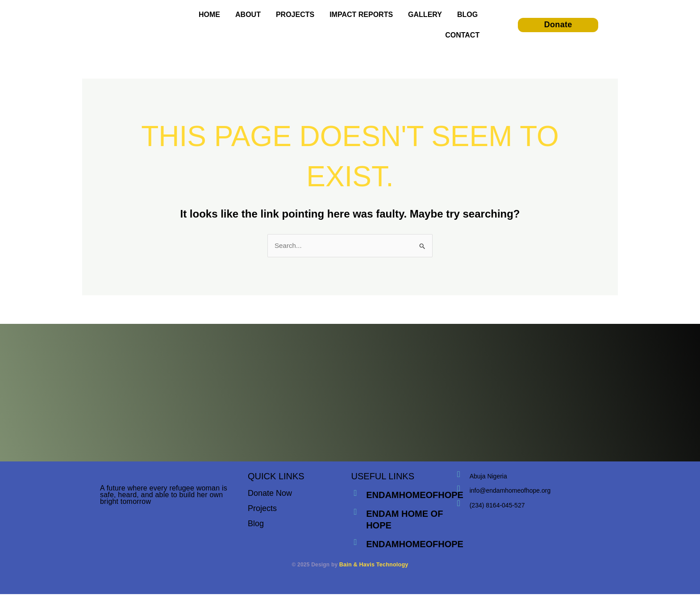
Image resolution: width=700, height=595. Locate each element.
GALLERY (425, 15)
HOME (209, 15)
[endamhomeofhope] (356, 494)
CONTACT (462, 35)
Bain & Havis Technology (374, 566)
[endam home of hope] (356, 513)
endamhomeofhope (416, 496)
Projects (262, 509)
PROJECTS (295, 15)
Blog (256, 524)
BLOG (467, 15)
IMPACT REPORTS (361, 15)
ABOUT (248, 15)
